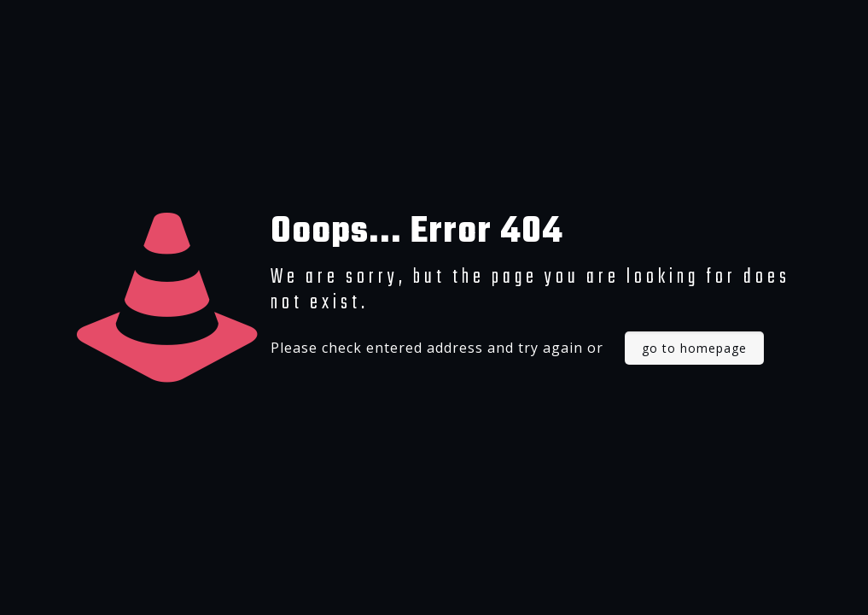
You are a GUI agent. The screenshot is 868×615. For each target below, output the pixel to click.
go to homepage (694, 348)
